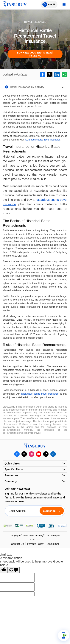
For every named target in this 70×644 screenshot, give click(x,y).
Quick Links (12, 464)
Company (11, 481)
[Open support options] (64, 635)
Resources (11, 475)
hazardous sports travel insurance (43, 140)
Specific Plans (14, 469)
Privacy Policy (35, 544)
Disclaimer (53, 544)
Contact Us (17, 544)
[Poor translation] (14, 570)
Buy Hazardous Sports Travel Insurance (35, 54)
